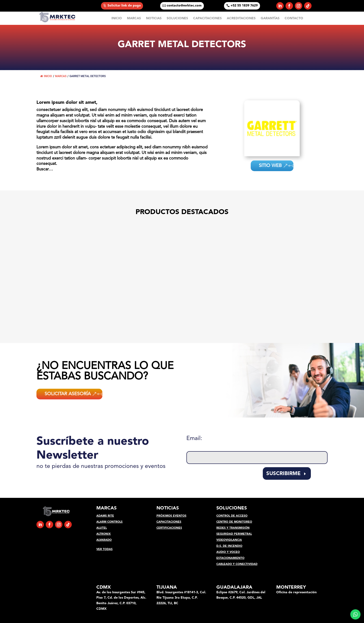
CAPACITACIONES (207, 18)
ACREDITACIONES (241, 18)
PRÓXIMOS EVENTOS (171, 516)
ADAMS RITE (105, 516)
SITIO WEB (272, 166)
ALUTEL (102, 528)
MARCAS (134, 18)
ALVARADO (104, 540)
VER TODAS (104, 549)
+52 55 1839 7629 (244, 6)
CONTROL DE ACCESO (232, 516)
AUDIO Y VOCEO (228, 552)
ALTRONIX (104, 534)
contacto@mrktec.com (184, 6)
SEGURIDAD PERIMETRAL (234, 534)
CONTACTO (294, 18)
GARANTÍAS (270, 18)
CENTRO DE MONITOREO (234, 522)
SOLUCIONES (177, 18)
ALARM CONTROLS (109, 522)
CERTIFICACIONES (169, 528)
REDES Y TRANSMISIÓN (233, 528)
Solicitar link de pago (124, 6)
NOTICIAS (154, 18)
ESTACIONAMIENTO (230, 558)
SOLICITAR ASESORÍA (68, 394)
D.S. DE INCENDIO (229, 546)
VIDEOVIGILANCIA (229, 540)
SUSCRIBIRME (283, 474)
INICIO (117, 18)
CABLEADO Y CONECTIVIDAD (237, 564)
